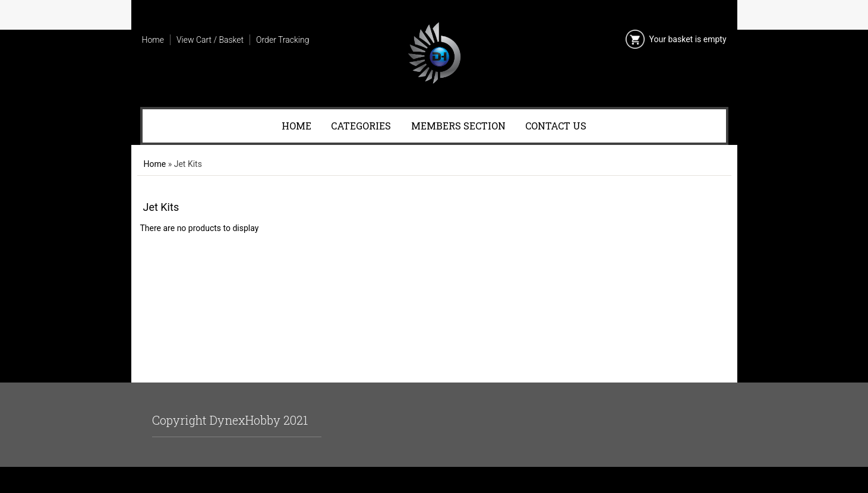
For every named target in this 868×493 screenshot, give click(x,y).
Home (153, 40)
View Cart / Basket (210, 40)
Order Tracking (283, 40)
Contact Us (556, 126)
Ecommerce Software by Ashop (434, 480)
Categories (361, 126)
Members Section (458, 126)
